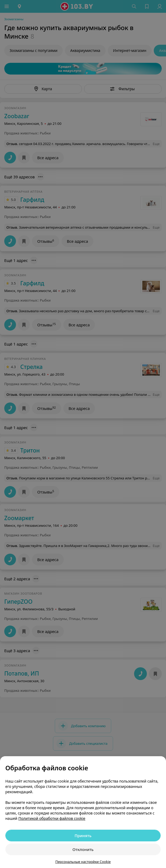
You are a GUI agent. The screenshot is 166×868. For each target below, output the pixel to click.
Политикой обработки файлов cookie (52, 818)
